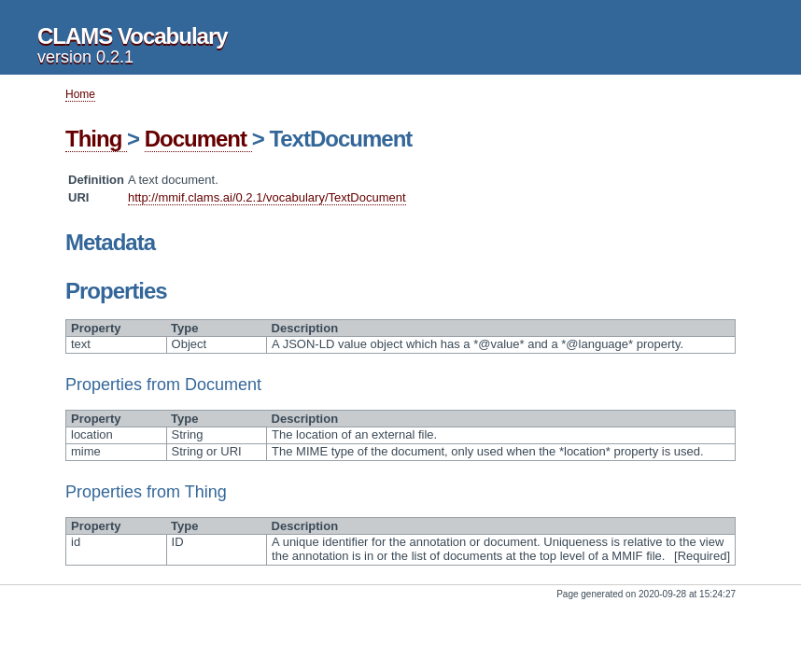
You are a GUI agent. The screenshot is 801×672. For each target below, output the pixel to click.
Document (198, 139)
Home (80, 94)
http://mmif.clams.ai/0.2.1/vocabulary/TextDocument (267, 197)
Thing (96, 139)
